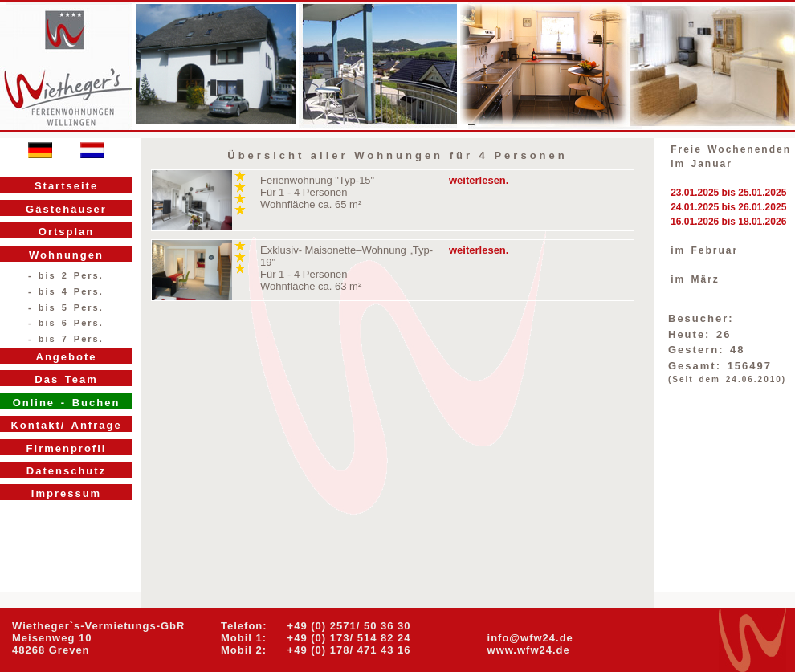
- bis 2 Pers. (66, 275)
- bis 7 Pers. (66, 339)
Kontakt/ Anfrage (66, 425)
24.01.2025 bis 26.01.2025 (728, 207)
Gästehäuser (66, 209)
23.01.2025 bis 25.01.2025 (728, 193)
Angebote (67, 357)
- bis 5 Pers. (66, 307)
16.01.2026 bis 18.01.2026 (728, 222)
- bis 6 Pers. (66, 323)
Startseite (66, 186)
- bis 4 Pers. (66, 291)
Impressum (66, 493)
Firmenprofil (67, 448)
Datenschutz (66, 471)
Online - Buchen (67, 403)
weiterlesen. (479, 180)
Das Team (66, 379)
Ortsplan (66, 232)
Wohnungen (66, 255)
